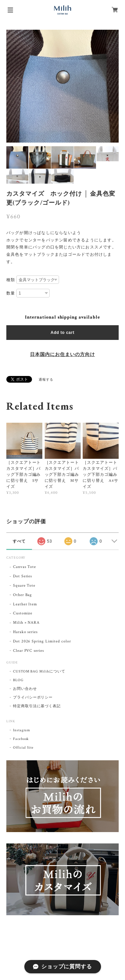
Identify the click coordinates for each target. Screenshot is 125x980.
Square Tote (24, 585)
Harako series (25, 632)
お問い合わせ (25, 689)
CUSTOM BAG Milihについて (39, 671)
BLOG (18, 680)
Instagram (22, 730)
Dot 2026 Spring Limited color (42, 641)
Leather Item (25, 604)
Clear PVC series (28, 651)
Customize (23, 613)
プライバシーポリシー (33, 698)
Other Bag (23, 595)
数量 (11, 293)
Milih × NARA (26, 623)
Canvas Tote (25, 567)
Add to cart (62, 333)
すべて (19, 541)
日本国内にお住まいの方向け (62, 355)
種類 (11, 280)
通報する (46, 380)
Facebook (21, 739)
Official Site (23, 748)
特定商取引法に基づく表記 (37, 706)
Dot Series (23, 576)
